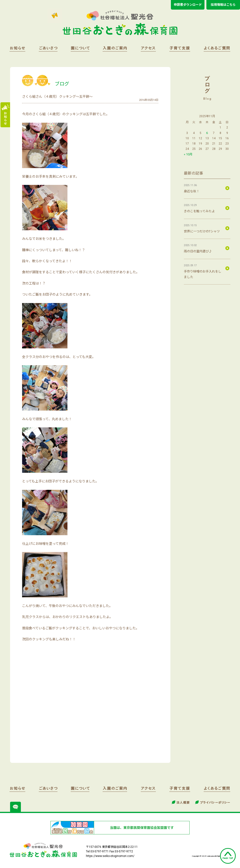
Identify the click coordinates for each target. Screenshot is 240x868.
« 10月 (188, 154)
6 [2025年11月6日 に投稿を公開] (207, 133)
